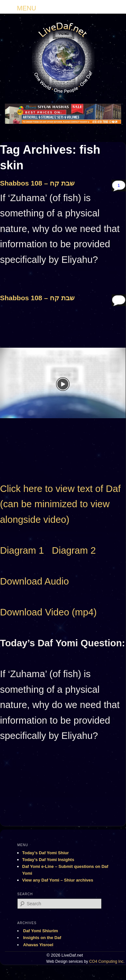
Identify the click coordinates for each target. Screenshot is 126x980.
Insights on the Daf (42, 938)
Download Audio (34, 581)
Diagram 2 (74, 550)
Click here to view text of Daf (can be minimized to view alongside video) (60, 504)
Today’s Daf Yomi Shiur (45, 853)
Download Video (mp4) (48, 612)
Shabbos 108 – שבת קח (37, 183)
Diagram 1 (22, 550)
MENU (27, 8)
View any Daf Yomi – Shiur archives (58, 880)
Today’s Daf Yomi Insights (48, 860)
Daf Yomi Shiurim (41, 931)
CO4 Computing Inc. (107, 961)
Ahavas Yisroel (38, 945)
